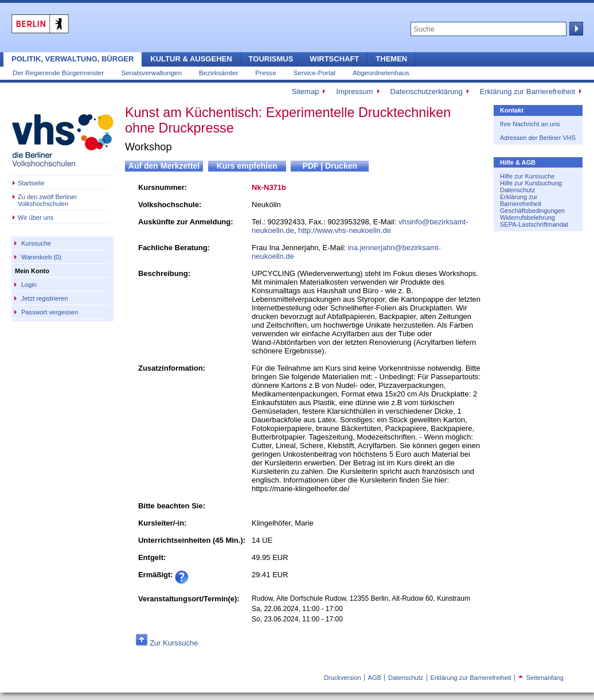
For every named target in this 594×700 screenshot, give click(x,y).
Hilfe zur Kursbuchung (531, 183)
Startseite (31, 183)
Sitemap (306, 92)
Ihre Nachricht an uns (530, 124)
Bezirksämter (218, 73)
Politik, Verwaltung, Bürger (73, 59)
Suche (575, 29)
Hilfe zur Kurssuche (527, 176)
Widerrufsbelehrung (527, 217)
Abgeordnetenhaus (381, 73)
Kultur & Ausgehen (191, 59)
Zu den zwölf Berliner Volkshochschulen (47, 200)
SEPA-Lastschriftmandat (534, 224)
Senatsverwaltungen (151, 73)
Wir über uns (36, 217)
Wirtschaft (334, 59)
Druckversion (342, 678)
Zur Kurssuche (174, 643)
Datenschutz (517, 190)
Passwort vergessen (50, 312)
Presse (265, 73)
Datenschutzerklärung (426, 92)
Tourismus (271, 59)
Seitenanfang (541, 678)
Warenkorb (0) (41, 257)
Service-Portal (314, 73)
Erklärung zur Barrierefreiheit (527, 92)
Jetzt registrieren (44, 298)
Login (29, 285)
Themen (391, 59)
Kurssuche (36, 243)
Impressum (354, 92)
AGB (375, 678)
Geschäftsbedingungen (532, 211)
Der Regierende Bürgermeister (58, 73)
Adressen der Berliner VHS (538, 138)
